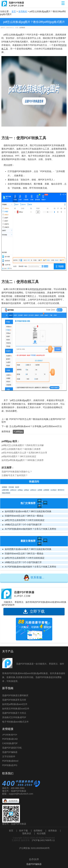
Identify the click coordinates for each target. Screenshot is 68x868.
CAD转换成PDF (10, 744)
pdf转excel (13, 490)
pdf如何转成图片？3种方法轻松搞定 (19, 456)
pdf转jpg (19, 432)
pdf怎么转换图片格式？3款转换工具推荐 (21, 449)
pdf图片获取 (5, 490)
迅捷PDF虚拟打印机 (12, 748)
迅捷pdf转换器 (6, 493)
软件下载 (23, 831)
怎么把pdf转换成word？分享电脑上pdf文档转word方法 (36, 426)
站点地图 (41, 833)
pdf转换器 (46, 490)
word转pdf (54, 490)
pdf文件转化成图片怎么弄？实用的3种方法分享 (24, 453)
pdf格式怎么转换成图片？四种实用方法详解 (23, 445)
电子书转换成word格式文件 (15, 722)
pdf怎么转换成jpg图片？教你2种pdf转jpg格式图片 (34, 22)
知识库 (17, 487)
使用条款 (53, 831)
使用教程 (23, 11)
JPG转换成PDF (10, 735)
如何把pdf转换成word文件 (15, 704)
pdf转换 (40, 490)
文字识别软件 (9, 757)
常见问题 (11, 487)
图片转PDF (61, 490)
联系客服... (34, 578)
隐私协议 (27, 833)
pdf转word (33, 490)
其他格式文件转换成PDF (14, 717)
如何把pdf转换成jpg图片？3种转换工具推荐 (23, 460)
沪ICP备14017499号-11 (43, 840)
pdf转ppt (26, 490)
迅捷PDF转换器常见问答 (14, 700)
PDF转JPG (37, 289)
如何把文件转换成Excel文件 (16, 709)
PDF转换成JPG (10, 766)
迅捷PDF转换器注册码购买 (15, 695)
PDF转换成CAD (10, 740)
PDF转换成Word (10, 762)
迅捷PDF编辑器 (10, 753)
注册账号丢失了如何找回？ (15, 475)
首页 (14, 11)
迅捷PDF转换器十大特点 (14, 713)
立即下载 (34, 611)
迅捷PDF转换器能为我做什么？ (17, 472)
